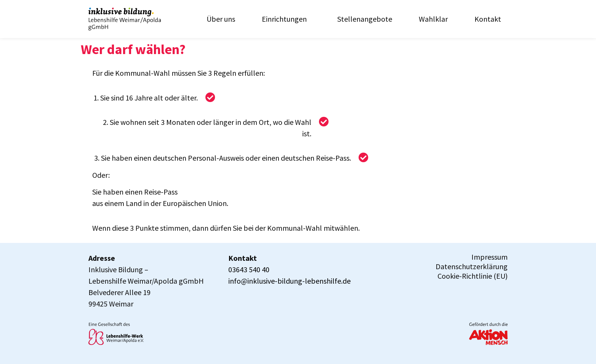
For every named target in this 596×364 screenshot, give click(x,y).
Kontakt (488, 19)
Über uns (221, 19)
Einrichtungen (286, 19)
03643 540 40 (249, 269)
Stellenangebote (365, 19)
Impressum (489, 257)
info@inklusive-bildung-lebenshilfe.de (289, 281)
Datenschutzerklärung (472, 267)
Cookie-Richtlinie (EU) (473, 276)
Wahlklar (433, 19)
